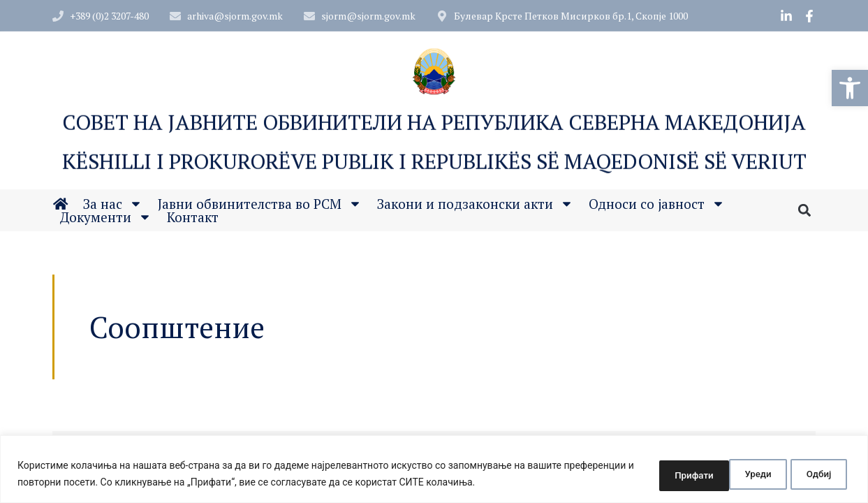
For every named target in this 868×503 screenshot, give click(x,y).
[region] (434, 470)
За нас (113, 204)
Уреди (657, 474)
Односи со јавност (657, 204)
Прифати (810, 474)
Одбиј (730, 474)
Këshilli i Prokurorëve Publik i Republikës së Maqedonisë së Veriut (434, 162)
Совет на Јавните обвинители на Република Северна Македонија (434, 123)
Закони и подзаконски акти (475, 204)
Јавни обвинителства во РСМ (260, 204)
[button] (850, 88)
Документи (106, 218)
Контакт (193, 218)
